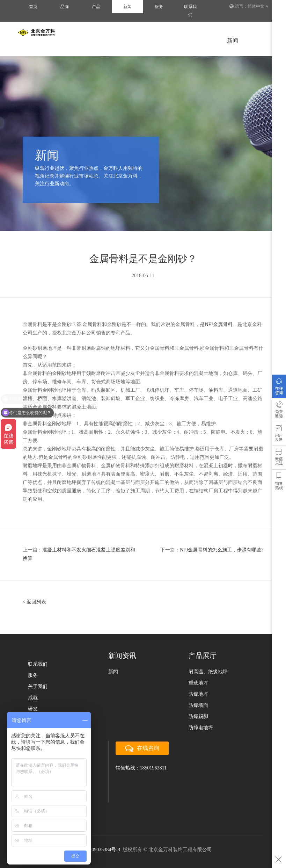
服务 (159, 7)
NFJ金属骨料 (218, 324)
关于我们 (38, 686)
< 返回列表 (34, 602)
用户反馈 (279, 435)
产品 (96, 7)
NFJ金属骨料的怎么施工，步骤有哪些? (222, 550)
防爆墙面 (198, 705)
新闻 (127, 7)
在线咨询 (279, 388)
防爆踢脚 (198, 717)
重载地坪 (198, 683)
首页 (33, 7)
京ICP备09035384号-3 (97, 850)
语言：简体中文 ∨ (249, 6)
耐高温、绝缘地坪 (208, 672)
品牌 (65, 7)
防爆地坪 (198, 694)
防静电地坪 (201, 728)
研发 (33, 709)
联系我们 (190, 11)
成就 (33, 698)
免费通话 (279, 412)
